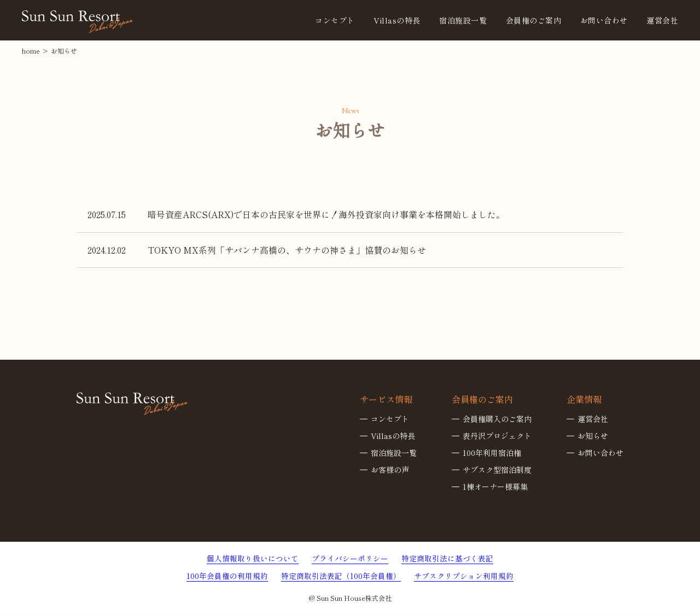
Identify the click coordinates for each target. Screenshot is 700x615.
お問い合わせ (604, 20)
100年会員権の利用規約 (227, 577)
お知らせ (593, 436)
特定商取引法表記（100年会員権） (341, 577)
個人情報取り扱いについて (253, 559)
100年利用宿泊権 (492, 453)
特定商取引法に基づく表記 (447, 559)
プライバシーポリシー (350, 559)
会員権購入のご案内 (497, 419)
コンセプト (335, 20)
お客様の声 (390, 470)
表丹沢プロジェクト (497, 436)
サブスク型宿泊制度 (497, 470)
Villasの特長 (397, 20)
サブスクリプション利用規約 (464, 577)
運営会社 (662, 20)
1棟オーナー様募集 (495, 487)
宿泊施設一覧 (394, 453)
